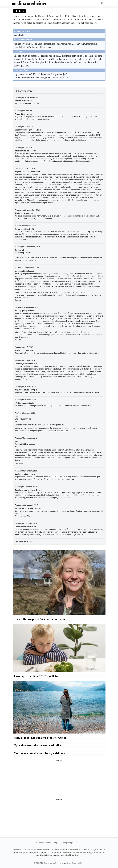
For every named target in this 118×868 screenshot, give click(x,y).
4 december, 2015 (29, 226)
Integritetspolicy (70, 843)
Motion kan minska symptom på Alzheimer (40, 753)
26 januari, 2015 (28, 413)
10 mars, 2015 (30, 386)
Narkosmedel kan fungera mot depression (40, 738)
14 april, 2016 (30, 168)
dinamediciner (32, 3)
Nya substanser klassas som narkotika (37, 745)
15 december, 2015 (32, 210)
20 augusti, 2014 (31, 505)
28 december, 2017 (32, 97)
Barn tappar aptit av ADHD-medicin (36, 676)
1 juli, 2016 (29, 147)
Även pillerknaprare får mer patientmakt (39, 619)
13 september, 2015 (32, 247)
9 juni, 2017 (29, 111)
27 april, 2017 (30, 127)
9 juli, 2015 (29, 347)
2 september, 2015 (31, 268)
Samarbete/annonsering (47, 843)
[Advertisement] (59, 779)
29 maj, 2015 (29, 360)
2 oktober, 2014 (30, 487)
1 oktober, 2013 (30, 523)
